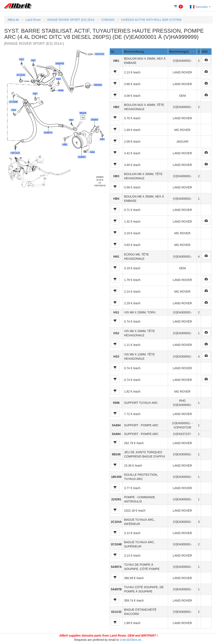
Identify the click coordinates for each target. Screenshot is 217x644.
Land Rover (33, 20)
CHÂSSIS (108, 20)
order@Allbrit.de (130, 640)
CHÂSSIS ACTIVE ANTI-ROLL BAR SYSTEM (151, 20)
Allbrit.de (13, 20)
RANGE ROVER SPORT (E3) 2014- (71, 20)
